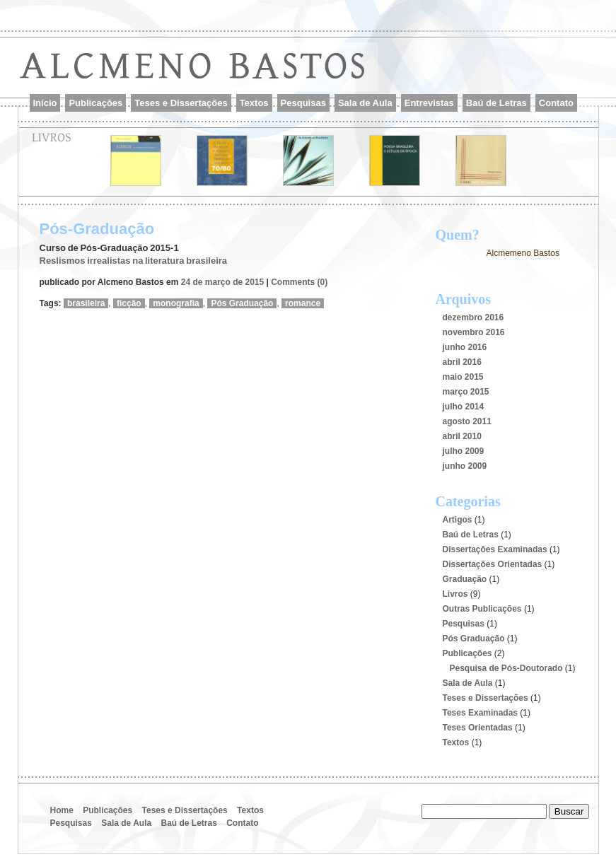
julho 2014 (464, 407)
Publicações (95, 103)
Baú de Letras (496, 103)
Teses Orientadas (478, 728)
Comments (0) (299, 282)
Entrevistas (429, 103)
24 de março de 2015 (222, 282)
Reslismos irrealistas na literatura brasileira (134, 261)
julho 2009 (464, 451)
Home (62, 810)
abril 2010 (462, 436)
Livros (455, 594)
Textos (254, 103)
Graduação (465, 579)
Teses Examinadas (481, 713)
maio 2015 (463, 377)
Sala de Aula (365, 103)
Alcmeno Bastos (206, 74)
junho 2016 (465, 347)
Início (45, 103)
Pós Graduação (242, 303)
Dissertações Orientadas (493, 564)
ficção (129, 303)
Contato (556, 103)
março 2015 (466, 392)
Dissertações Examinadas (495, 549)
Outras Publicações (482, 609)
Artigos (458, 520)
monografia (176, 303)
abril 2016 (462, 362)
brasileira (86, 303)
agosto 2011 (467, 421)
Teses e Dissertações (181, 103)
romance (303, 303)
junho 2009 (465, 466)
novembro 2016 (474, 332)
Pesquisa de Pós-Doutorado (506, 668)
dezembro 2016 (473, 317)
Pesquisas (303, 103)
